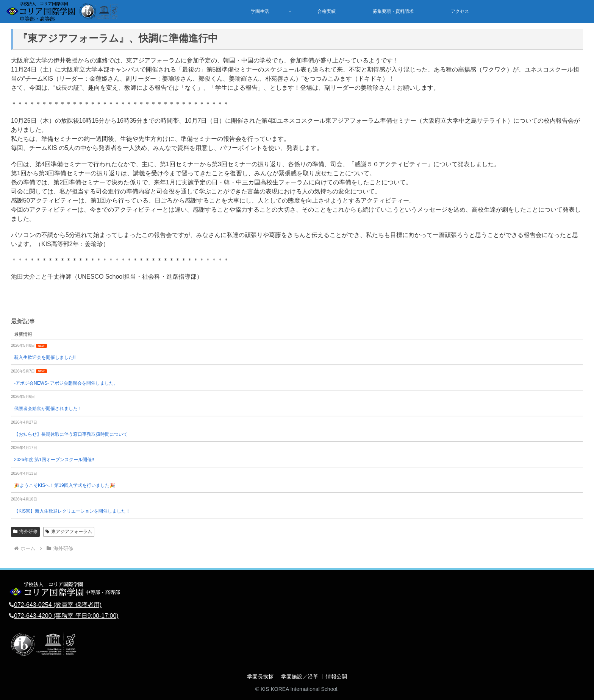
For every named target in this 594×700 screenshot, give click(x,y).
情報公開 (337, 677)
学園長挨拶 (260, 677)
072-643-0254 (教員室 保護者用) (58, 605)
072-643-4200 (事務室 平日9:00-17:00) (66, 616)
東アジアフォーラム (69, 532)
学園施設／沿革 (300, 677)
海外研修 (25, 532)
